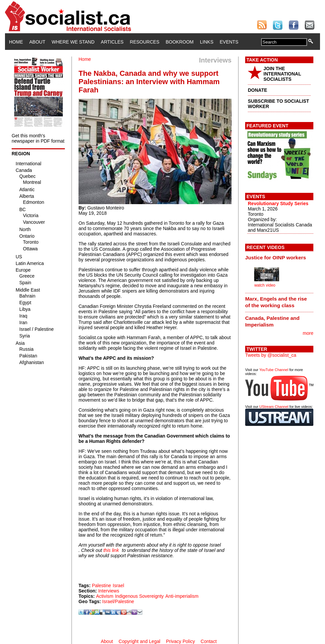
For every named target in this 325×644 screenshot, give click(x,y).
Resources (145, 42)
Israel (118, 585)
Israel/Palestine (118, 601)
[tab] (279, 257)
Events (229, 42)
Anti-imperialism (182, 596)
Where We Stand (73, 42)
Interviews (109, 591)
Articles (112, 42)
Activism (105, 596)
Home (16, 42)
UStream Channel (274, 407)
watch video (265, 285)
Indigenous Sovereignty (139, 596)
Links (207, 42)
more (308, 333)
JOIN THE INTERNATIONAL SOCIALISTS (282, 74)
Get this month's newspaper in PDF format (38, 138)
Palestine (101, 585)
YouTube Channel (274, 370)
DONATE (257, 90)
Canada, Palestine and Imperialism (272, 321)
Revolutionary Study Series (278, 203)
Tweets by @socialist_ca (271, 355)
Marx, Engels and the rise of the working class (276, 302)
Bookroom (180, 42)
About (37, 42)
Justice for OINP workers (276, 258)
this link (111, 550)
